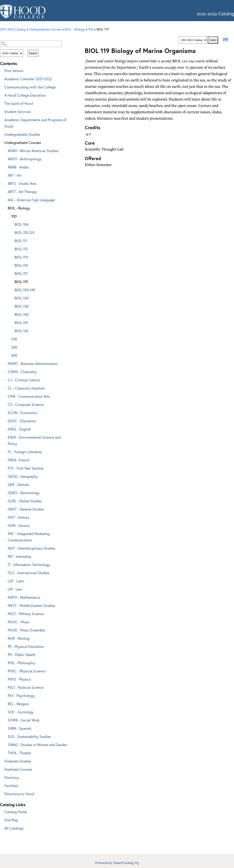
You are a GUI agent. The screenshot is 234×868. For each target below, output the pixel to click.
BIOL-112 (21, 249)
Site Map (11, 820)
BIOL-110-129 (25, 233)
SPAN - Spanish (20, 728)
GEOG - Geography (23, 476)
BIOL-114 (21, 265)
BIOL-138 (22, 306)
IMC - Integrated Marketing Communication (29, 537)
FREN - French (19, 460)
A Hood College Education (25, 95)
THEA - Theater (19, 753)
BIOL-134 (22, 298)
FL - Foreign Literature (25, 452)
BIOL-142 (22, 331)
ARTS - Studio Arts (22, 183)
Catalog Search (35, 36)
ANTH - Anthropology (25, 159)
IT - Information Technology (29, 565)
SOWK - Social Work (24, 720)
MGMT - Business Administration (33, 364)
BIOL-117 (21, 273)
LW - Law (15, 589)
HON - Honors (19, 525)
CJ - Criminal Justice (24, 380)
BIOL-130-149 (25, 290)
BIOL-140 (22, 314)
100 (91, 29)
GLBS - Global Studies (25, 501)
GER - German (18, 484)
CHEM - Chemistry (22, 372)
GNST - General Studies (26, 509)
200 (14, 339)
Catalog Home (16, 812)
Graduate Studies (18, 761)
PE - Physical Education (26, 646)
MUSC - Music (19, 622)
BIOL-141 (21, 323)
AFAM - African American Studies (33, 151)
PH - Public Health (22, 655)
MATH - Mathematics (24, 597)
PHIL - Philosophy (21, 663)
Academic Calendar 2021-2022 (28, 79)
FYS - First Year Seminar (26, 468)
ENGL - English (19, 429)
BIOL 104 (21, 224)
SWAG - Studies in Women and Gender (37, 745)
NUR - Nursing (19, 638)
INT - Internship (20, 556)
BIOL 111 (21, 241)
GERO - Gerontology (24, 493)
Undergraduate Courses (23, 142)
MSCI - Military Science (26, 614)
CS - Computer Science (26, 404)
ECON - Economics (22, 413)
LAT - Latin (16, 581)
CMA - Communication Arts (29, 396)
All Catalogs (14, 828)
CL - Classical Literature (26, 388)
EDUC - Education (22, 421)
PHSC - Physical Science (26, 671)
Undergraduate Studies (22, 134)
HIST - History (19, 517)
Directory (12, 777)
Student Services (17, 112)
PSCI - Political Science (26, 687)
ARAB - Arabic (19, 167)
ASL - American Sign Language (31, 200)
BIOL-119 (21, 282)
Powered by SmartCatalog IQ (117, 863)
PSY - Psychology (21, 696)
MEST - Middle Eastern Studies (31, 605)
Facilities (11, 786)
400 (14, 355)
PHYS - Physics (19, 679)
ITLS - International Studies (29, 573)
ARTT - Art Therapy (22, 192)
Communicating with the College (30, 87)
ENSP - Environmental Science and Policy (34, 440)
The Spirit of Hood (19, 103)
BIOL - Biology (75, 29)
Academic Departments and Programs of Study (35, 123)
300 (14, 347)
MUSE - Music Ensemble (26, 630)
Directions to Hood (19, 794)
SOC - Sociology (21, 712)
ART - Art (15, 175)
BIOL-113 (21, 257)
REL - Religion (18, 704)
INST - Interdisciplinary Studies (31, 548)
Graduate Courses (18, 769)
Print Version (14, 71)
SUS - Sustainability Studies (29, 736)
